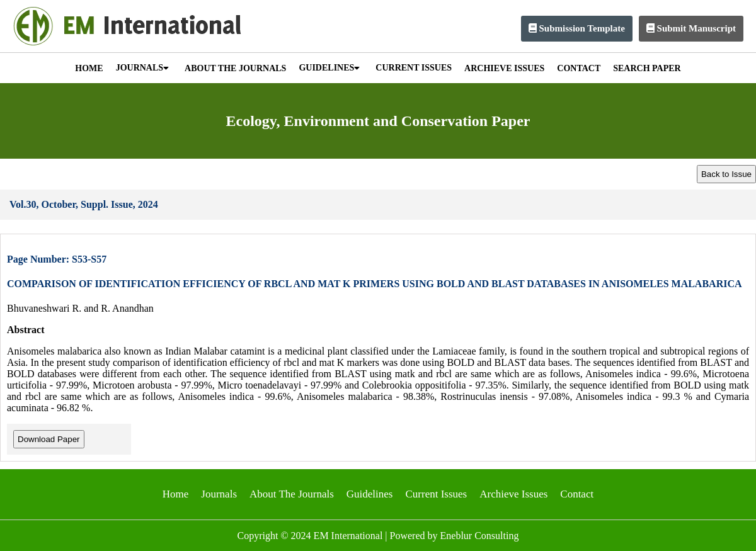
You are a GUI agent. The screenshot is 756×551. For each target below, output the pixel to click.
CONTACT (579, 68)
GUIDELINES (329, 68)
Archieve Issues (513, 494)
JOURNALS (142, 68)
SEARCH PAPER (647, 68)
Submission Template (577, 28)
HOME (89, 68)
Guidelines (370, 494)
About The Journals (292, 494)
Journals (219, 494)
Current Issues (436, 494)
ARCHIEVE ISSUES (504, 68)
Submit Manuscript (691, 28)
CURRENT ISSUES (414, 68)
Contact (577, 494)
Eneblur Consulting (480, 536)
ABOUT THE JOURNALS (235, 68)
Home (176, 494)
